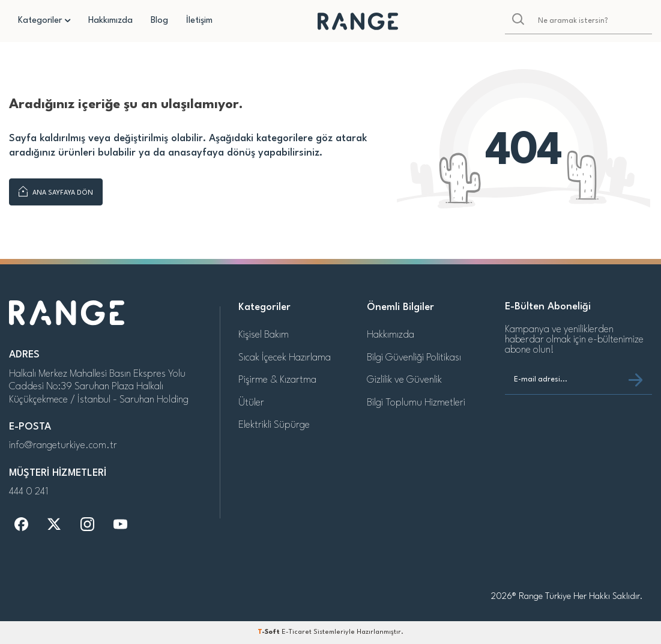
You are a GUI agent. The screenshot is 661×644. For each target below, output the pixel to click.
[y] (120, 524)
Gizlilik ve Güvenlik (404, 380)
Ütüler (251, 403)
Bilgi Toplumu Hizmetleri (416, 403)
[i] (87, 524)
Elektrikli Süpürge (274, 425)
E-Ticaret (297, 632)
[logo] (358, 21)
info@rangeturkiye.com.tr (63, 445)
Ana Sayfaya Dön (56, 192)
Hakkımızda (110, 21)
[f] (21, 524)
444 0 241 (29, 492)
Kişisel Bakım (264, 335)
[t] (54, 524)
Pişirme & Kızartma (277, 380)
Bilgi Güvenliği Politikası (414, 358)
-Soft (270, 632)
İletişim (199, 21)
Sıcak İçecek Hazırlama (285, 358)
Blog (159, 21)
